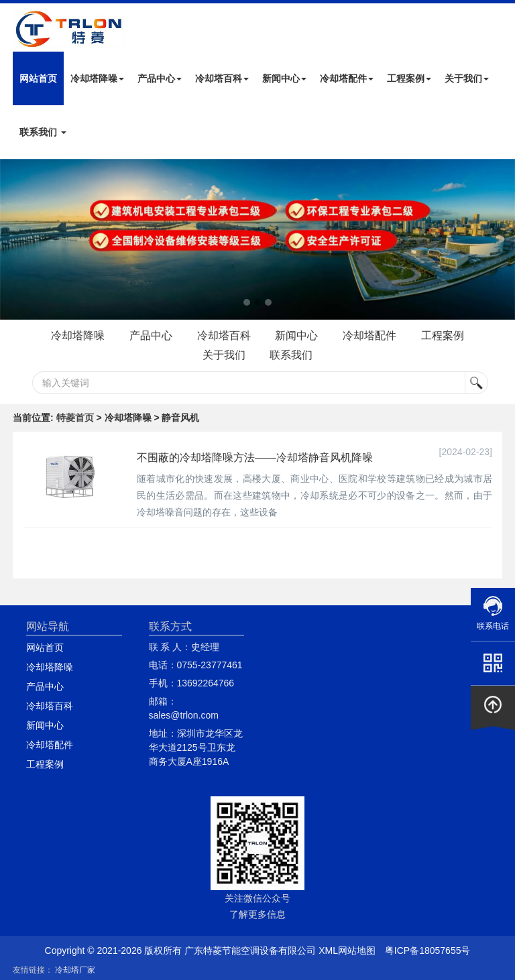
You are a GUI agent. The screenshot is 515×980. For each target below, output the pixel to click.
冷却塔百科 (222, 78)
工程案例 (409, 78)
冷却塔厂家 (75, 970)
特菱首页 (75, 418)
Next (13, 239)
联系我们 (43, 132)
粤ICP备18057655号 (428, 951)
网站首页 (38, 78)
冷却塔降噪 (97, 78)
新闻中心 (284, 78)
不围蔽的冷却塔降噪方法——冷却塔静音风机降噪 (255, 457)
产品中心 (160, 78)
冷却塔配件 (347, 78)
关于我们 (467, 78)
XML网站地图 (347, 951)
